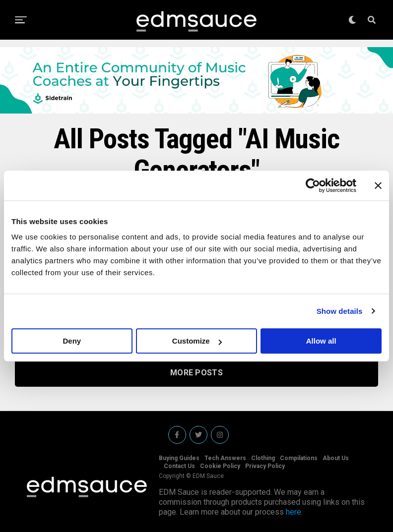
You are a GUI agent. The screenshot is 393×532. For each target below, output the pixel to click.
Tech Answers (225, 458)
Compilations (299, 458)
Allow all (321, 341)
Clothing (263, 458)
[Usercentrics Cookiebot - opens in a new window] (313, 185)
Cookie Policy (220, 466)
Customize (197, 341)
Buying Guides (179, 458)
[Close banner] (378, 185)
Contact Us (179, 466)
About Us (336, 458)
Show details (340, 311)
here (294, 512)
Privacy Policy (265, 466)
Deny (72, 341)
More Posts (196, 373)
